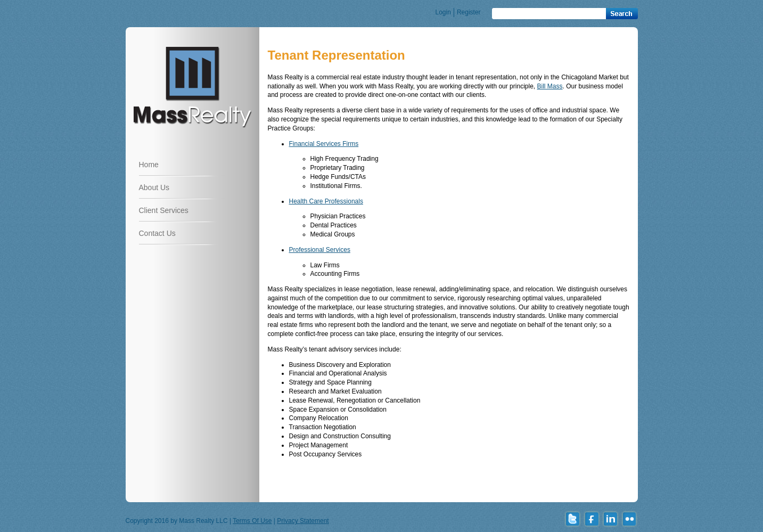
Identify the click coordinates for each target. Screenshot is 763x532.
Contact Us (157, 233)
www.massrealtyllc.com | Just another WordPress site (192, 86)
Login (443, 12)
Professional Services (320, 250)
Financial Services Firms (324, 144)
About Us (154, 187)
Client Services (164, 210)
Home (149, 165)
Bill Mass (549, 86)
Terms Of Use (252, 521)
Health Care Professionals (326, 201)
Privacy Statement (303, 521)
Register (469, 12)
